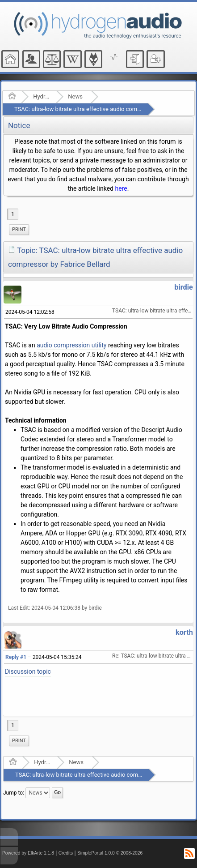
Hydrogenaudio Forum (42, 96)
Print (19, 229)
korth (184, 632)
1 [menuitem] (13, 214)
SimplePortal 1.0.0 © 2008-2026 (110, 853)
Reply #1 (16, 657)
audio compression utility (71, 345)
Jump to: (14, 793)
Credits (66, 853)
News (75, 96)
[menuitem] (19, 230)
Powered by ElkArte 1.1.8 (28, 853)
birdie (184, 287)
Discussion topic (28, 671)
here (121, 188)
